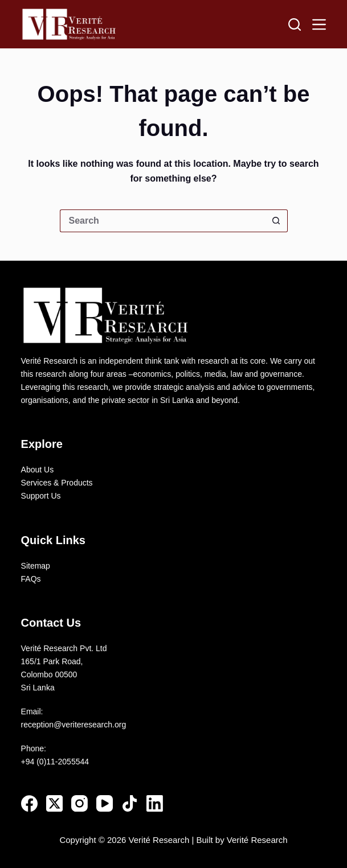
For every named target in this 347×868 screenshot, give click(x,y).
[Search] (295, 24)
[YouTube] (105, 803)
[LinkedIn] (155, 803)
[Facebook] (29, 803)
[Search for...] (162, 221)
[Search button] (276, 221)
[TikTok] (130, 803)
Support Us (41, 496)
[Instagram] (79, 803)
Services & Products (57, 483)
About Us (38, 470)
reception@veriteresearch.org (74, 725)
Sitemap (36, 566)
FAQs (31, 579)
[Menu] (319, 24)
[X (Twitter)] (54, 803)
